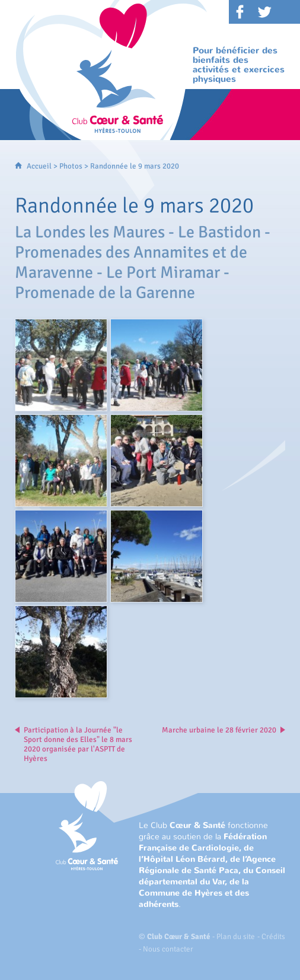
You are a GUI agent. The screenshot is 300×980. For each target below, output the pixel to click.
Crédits (273, 937)
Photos (71, 166)
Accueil (39, 166)
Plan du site (236, 937)
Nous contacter (168, 949)
